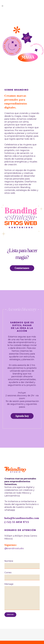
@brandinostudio (14, 548)
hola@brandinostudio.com (22, 518)
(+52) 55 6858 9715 (17, 522)
